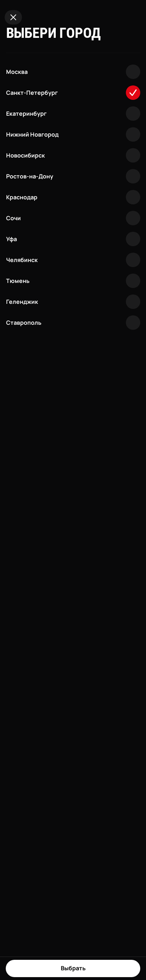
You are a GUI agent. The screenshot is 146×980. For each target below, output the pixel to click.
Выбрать (73, 968)
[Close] (13, 17)
